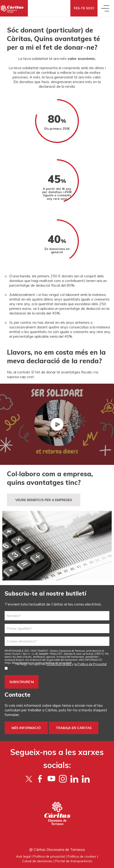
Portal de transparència (74, 861)
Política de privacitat (49, 856)
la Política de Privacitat (90, 664)
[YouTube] (51, 779)
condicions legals (59, 664)
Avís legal (23, 856)
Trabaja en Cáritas (74, 728)
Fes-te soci (84, 8)
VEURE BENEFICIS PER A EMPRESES (44, 500)
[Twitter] (29, 779)
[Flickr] (74, 779)
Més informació (26, 728)
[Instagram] (63, 779)
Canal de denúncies (37, 861)
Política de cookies (82, 856)
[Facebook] (40, 779)
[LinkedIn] (86, 779)
